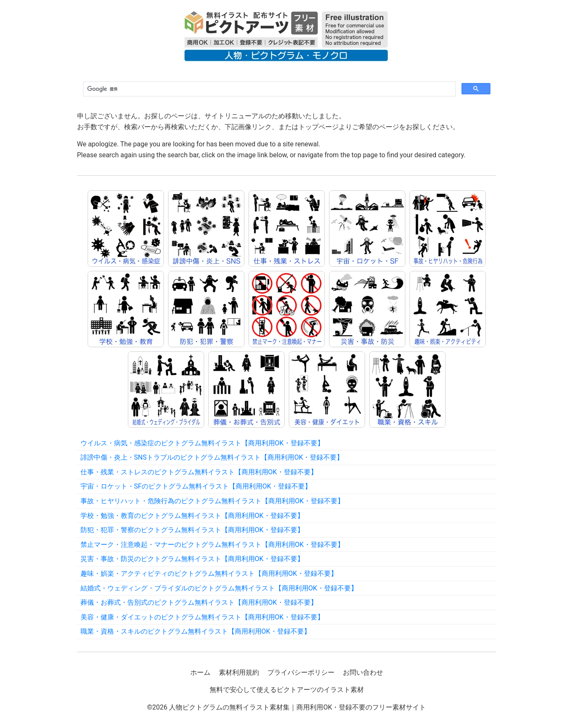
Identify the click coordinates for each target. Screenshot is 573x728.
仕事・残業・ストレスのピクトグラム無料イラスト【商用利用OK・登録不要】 (199, 472)
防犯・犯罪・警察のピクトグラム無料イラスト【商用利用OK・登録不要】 (192, 530)
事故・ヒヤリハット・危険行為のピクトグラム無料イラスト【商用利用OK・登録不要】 (212, 501)
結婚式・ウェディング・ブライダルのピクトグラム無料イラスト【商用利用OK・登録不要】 (219, 588)
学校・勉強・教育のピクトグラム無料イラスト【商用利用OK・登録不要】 (192, 516)
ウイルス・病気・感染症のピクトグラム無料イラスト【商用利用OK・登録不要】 (202, 443)
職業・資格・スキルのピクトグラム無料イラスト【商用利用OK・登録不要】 (196, 631)
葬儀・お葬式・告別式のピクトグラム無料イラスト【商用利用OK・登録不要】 (199, 602)
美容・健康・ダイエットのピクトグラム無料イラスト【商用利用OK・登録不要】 (202, 617)
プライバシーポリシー (301, 672)
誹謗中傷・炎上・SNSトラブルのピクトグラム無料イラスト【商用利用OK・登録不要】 (212, 457)
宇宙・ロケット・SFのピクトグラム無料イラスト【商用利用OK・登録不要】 (196, 486)
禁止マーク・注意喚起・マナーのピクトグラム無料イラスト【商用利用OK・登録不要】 (212, 545)
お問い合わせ (363, 672)
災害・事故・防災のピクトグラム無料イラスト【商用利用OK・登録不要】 (192, 559)
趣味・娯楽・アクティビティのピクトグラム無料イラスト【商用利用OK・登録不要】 (209, 573)
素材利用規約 (239, 672)
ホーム (200, 672)
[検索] (268, 89)
